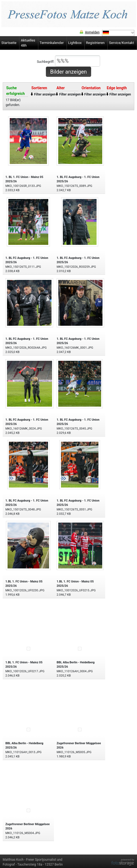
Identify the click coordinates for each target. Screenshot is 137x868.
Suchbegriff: (69, 61)
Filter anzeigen (45, 94)
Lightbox (75, 43)
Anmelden (92, 32)
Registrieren (95, 43)
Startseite (9, 43)
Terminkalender (52, 43)
